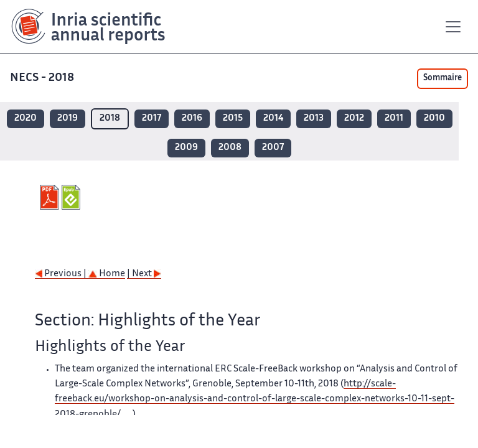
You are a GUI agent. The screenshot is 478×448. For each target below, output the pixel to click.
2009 (186, 148)
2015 (233, 119)
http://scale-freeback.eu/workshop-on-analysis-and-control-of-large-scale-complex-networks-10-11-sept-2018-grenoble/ (255, 399)
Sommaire (443, 78)
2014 (273, 119)
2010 (434, 119)
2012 (354, 119)
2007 (273, 148)
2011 (394, 119)
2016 (192, 119)
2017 (152, 119)
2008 (230, 148)
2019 (68, 119)
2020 (26, 119)
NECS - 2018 (43, 78)
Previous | (62, 274)
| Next (144, 274)
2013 (314, 119)
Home (107, 274)
